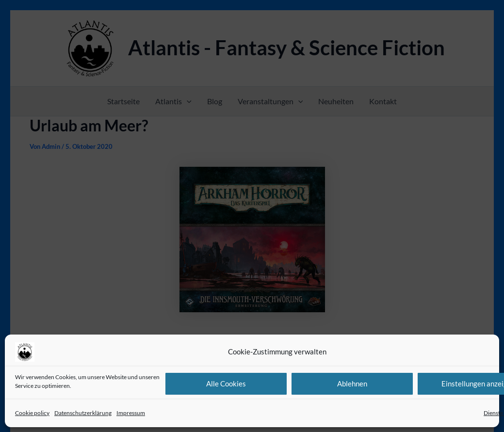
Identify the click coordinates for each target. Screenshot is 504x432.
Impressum (131, 413)
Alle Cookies (226, 384)
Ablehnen (352, 384)
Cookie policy (32, 413)
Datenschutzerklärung (83, 413)
